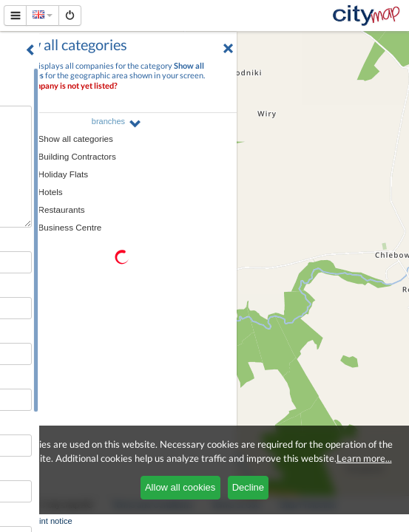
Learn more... (364, 458)
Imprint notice (48, 521)
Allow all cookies (180, 487)
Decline (248, 487)
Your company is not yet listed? (62, 85)
